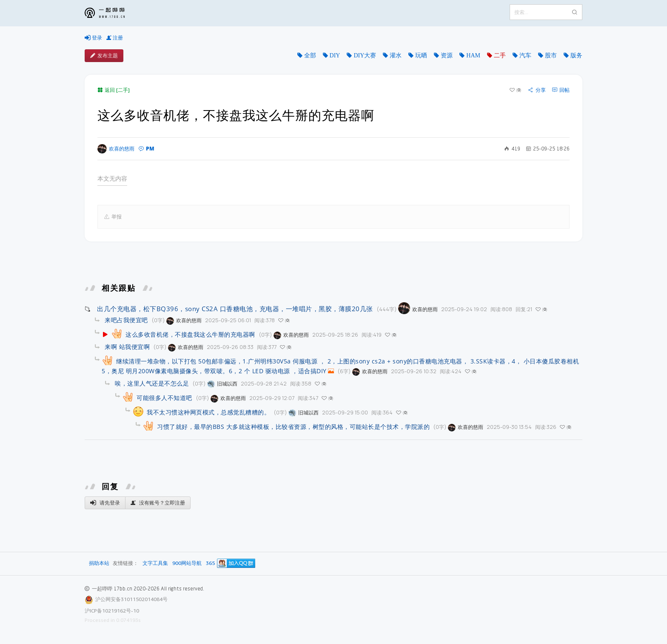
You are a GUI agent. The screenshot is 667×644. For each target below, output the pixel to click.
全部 (310, 55)
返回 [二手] (114, 90)
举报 (113, 217)
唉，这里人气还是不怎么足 (152, 383)
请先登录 (105, 503)
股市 (551, 55)
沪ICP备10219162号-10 (112, 611)
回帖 (561, 90)
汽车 (525, 55)
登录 (93, 38)
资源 (447, 55)
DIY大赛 (365, 55)
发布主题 (104, 56)
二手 (500, 55)
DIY (335, 55)
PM (147, 149)
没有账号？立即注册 (158, 503)
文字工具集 (155, 563)
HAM (473, 55)
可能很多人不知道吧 (164, 398)
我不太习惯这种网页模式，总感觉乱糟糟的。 (208, 412)
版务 (576, 55)
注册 (115, 38)
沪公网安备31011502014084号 (131, 599)
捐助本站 (99, 563)
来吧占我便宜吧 (126, 320)
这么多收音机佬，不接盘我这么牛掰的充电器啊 (190, 334)
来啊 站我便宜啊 (127, 347)
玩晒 (421, 55)
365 (210, 563)
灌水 (396, 55)
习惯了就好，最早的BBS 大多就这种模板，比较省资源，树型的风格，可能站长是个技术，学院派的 (293, 427)
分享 (537, 90)
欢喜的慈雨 (116, 149)
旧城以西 (222, 384)
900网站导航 (187, 563)
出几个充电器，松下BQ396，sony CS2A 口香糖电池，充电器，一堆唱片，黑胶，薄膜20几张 (235, 309)
